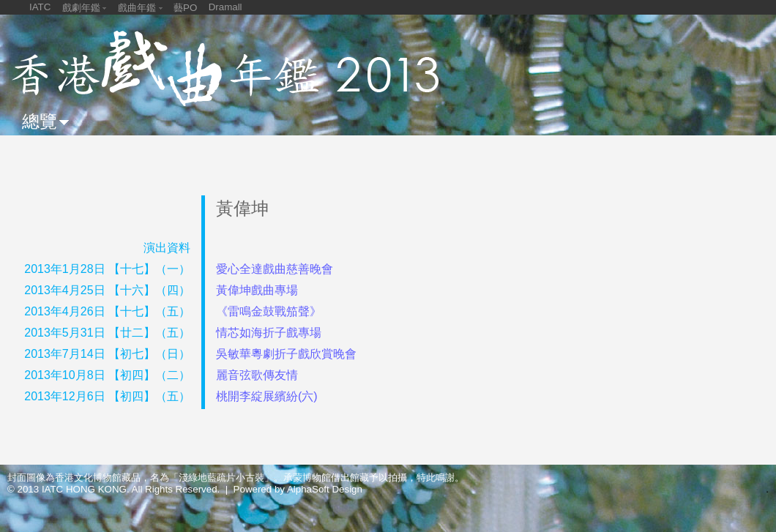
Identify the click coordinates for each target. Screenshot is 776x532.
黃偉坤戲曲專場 (257, 290)
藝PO (185, 8)
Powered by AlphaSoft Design (298, 489)
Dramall (225, 7)
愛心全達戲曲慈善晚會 (275, 269)
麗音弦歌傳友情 (257, 375)
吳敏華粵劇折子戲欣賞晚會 (286, 354)
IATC (40, 7)
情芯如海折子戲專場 (269, 333)
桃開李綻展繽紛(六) (267, 396)
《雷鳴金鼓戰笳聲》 (269, 311)
